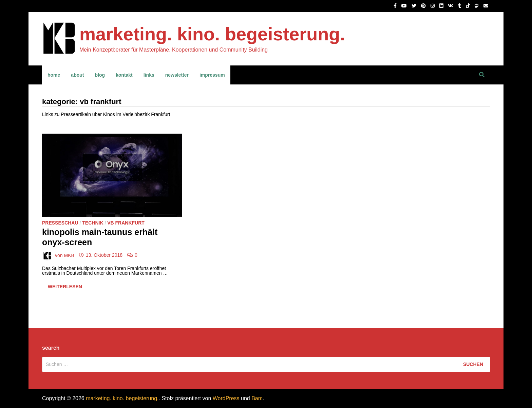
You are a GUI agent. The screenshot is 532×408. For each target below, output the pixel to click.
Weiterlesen (65, 288)
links (149, 75)
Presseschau (60, 223)
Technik (93, 223)
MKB (69, 255)
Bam (257, 398)
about (77, 75)
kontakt (124, 75)
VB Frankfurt (126, 223)
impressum (212, 75)
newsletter (177, 75)
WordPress (226, 398)
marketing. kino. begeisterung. (212, 34)
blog (100, 75)
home (54, 75)
